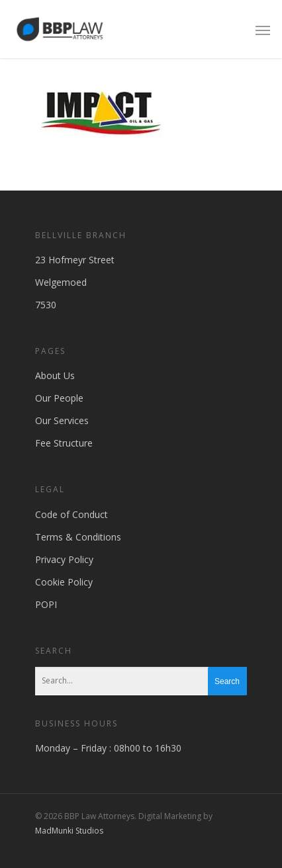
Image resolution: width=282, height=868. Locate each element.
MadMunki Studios (69, 831)
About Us (55, 375)
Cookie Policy (64, 582)
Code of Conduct (71, 514)
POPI (46, 604)
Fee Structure (64, 443)
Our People (59, 398)
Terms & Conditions (78, 537)
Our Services (62, 420)
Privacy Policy (64, 559)
